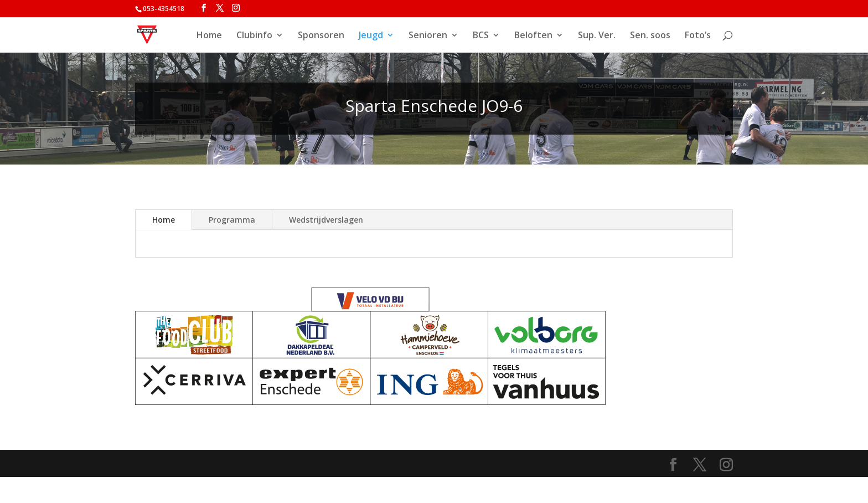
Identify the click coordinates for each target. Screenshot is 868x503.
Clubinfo (254, 36)
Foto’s (698, 36)
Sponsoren (321, 36)
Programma (232, 220)
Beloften (533, 36)
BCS (481, 36)
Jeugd (371, 36)
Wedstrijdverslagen (326, 220)
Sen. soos (650, 36)
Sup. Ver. (597, 36)
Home (209, 36)
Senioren (428, 36)
